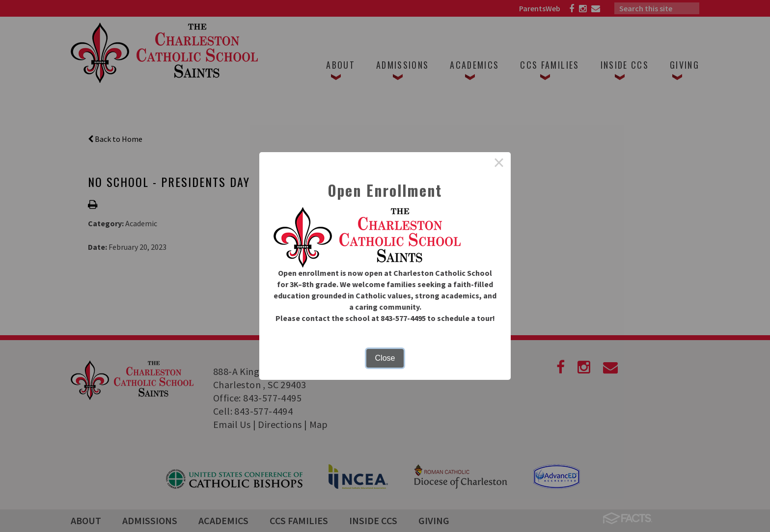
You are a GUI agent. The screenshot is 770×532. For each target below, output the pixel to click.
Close (385, 358)
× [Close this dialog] (499, 164)
